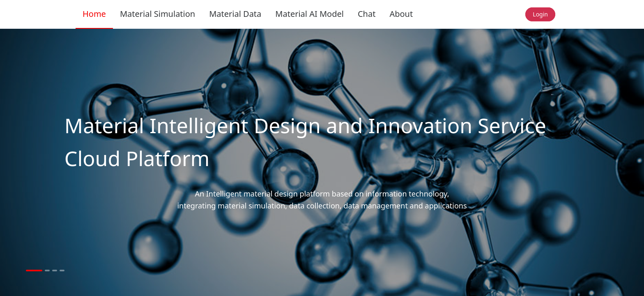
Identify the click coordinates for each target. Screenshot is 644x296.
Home (94, 14)
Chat (367, 14)
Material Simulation (158, 14)
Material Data (235, 14)
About (401, 14)
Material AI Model (309, 14)
